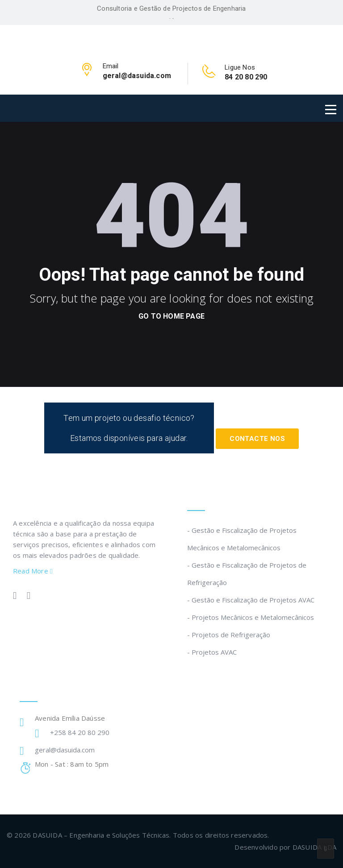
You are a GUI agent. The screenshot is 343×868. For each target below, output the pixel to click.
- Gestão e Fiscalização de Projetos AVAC (251, 600)
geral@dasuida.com (65, 750)
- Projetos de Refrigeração (229, 635)
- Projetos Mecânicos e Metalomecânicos (251, 617)
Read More (33, 571)
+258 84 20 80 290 (80, 732)
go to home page (171, 316)
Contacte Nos (257, 439)
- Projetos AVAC (212, 652)
